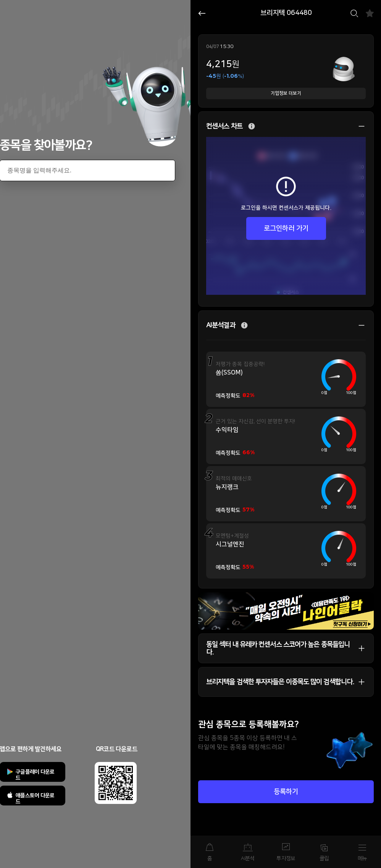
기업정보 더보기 (286, 93)
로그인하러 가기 (286, 228)
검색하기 (354, 13)
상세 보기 (358, 126)
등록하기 (286, 792)
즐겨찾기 (370, 13)
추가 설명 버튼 (252, 126)
